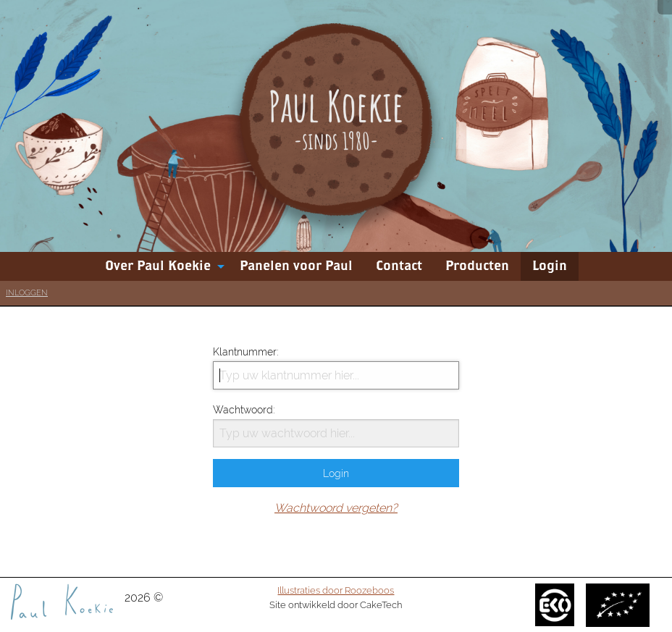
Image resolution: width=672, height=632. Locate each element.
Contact (399, 266)
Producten (477, 266)
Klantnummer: (336, 368)
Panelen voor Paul (296, 266)
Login (550, 266)
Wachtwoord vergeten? (336, 508)
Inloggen (27, 293)
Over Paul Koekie (158, 266)
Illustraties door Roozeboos (336, 590)
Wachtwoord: (336, 426)
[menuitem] (161, 266)
